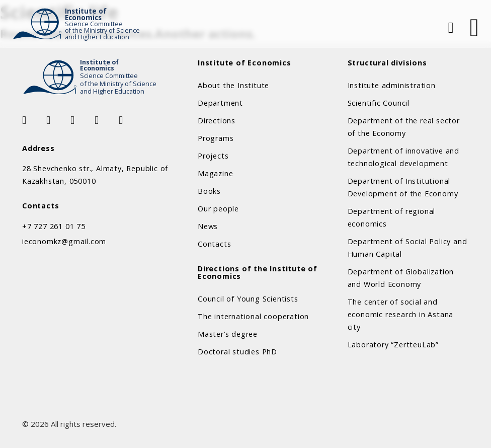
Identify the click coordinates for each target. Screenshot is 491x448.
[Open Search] (450, 28)
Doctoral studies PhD (237, 352)
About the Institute (233, 85)
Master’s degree (228, 334)
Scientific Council (379, 103)
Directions (217, 121)
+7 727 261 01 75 (54, 226)
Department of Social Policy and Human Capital (407, 248)
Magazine (215, 173)
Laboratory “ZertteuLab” (393, 345)
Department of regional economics (392, 217)
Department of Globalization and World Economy (401, 278)
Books (209, 191)
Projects (213, 156)
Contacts (214, 244)
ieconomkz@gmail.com (64, 241)
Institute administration (392, 85)
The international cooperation (253, 316)
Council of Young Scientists (248, 299)
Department (220, 103)
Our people (218, 209)
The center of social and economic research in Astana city (401, 314)
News (208, 226)
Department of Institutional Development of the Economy (403, 187)
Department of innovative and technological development (403, 157)
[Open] (474, 28)
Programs (216, 138)
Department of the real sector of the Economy (404, 127)
